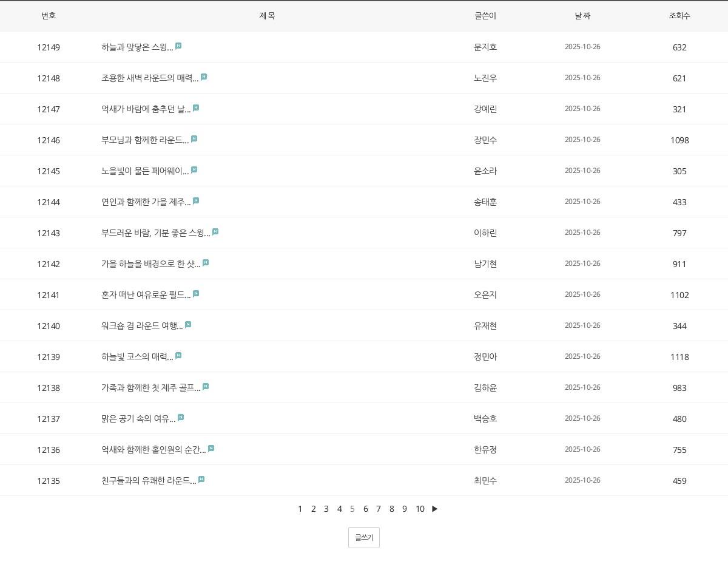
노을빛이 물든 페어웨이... (145, 171)
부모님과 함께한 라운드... (145, 140)
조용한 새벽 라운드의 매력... (150, 78)
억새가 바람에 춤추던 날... (146, 109)
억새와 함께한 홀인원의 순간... (154, 450)
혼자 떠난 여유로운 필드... (146, 295)
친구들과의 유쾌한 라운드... (149, 481)
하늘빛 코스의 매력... (137, 357)
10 (420, 508)
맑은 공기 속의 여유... (138, 419)
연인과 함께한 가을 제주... (146, 202)
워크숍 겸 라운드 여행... (142, 326)
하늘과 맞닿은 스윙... (137, 47)
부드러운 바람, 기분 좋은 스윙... (156, 233)
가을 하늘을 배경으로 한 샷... (151, 264)
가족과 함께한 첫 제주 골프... (151, 388)
